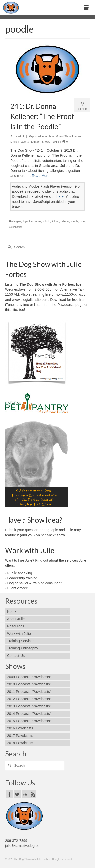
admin (22, 136)
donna (37, 221)
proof (82, 221)
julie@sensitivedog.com (24, 846)
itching (55, 221)
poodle (74, 221)
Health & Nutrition (29, 142)
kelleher (65, 221)
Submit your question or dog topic (32, 530)
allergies (16, 221)
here (60, 196)
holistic (46, 221)
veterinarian (16, 227)
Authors (50, 136)
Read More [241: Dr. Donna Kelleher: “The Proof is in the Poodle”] (41, 176)
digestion (28, 221)
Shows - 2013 (50, 142)
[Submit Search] (9, 247)
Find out (42, 560)
